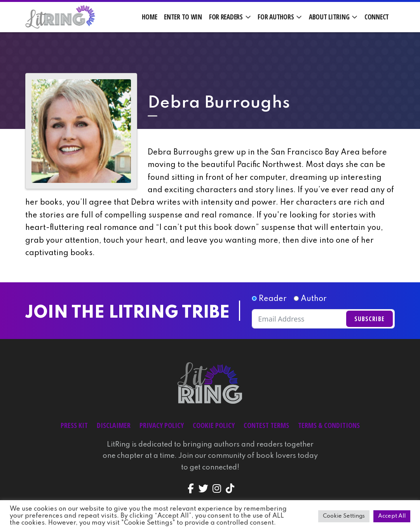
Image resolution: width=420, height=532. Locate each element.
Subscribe (369, 319)
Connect (377, 17)
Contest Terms (266, 425)
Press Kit (74, 425)
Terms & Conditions (329, 425)
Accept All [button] (392, 516)
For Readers (226, 17)
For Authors (276, 17)
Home (149, 17)
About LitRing (329, 17)
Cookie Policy (214, 425)
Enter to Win (183, 17)
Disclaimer (114, 425)
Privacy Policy (162, 425)
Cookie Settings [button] (344, 516)
